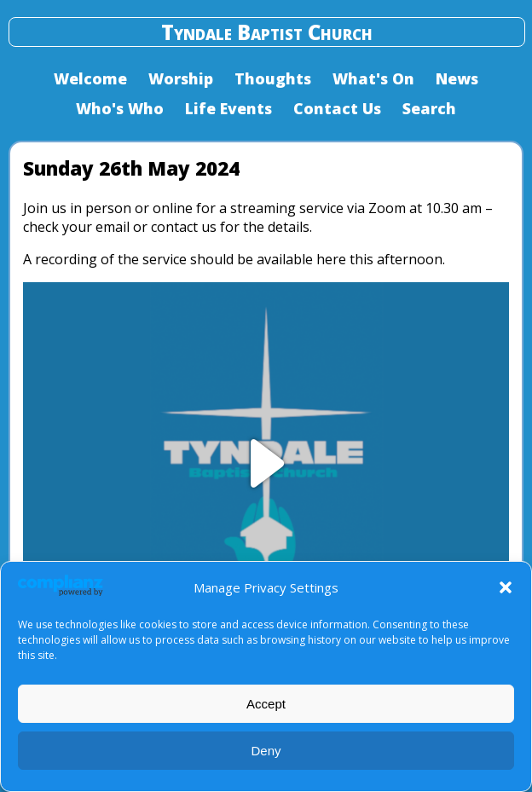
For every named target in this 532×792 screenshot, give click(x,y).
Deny (266, 751)
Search (429, 108)
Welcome (90, 78)
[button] (506, 587)
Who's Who (120, 108)
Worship (181, 78)
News (457, 78)
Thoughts (273, 78)
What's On (373, 78)
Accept (266, 704)
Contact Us (337, 108)
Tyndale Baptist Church (267, 32)
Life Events (228, 108)
